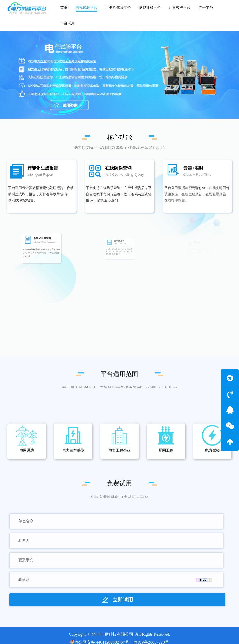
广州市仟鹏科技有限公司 (111, 634)
